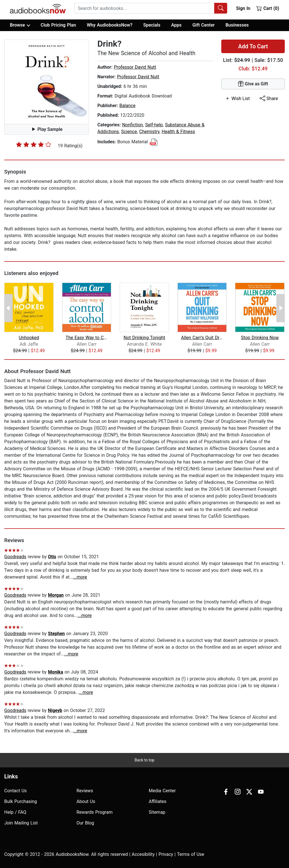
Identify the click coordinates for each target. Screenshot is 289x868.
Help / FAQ (15, 812)
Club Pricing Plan (58, 25)
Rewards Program (95, 812)
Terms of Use (191, 854)
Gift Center (204, 25)
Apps (177, 25)
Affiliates (158, 801)
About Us (86, 801)
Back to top (144, 760)
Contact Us (16, 791)
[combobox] (151, 8)
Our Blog (85, 823)
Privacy (166, 854)
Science (129, 132)
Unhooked (29, 338)
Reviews (85, 791)
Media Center (162, 791)
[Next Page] (281, 308)
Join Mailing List (21, 823)
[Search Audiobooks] (221, 8)
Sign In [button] (243, 8)
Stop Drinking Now (260, 338)
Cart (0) (268, 8)
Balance (127, 106)
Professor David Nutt (135, 67)
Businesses (237, 25)
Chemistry (149, 132)
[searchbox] (144, 8)
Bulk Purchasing (21, 801)
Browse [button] (20, 25)
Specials (152, 25)
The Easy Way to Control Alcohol (87, 338)
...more (80, 577)
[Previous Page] (8, 308)
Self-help (154, 125)
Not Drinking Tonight (144, 338)
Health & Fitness (178, 132)
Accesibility (143, 854)
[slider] (34, 144)
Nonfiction (133, 125)
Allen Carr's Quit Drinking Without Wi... (202, 338)
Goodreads (15, 557)
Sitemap (157, 812)
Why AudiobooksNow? (110, 25)
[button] (47, 82)
